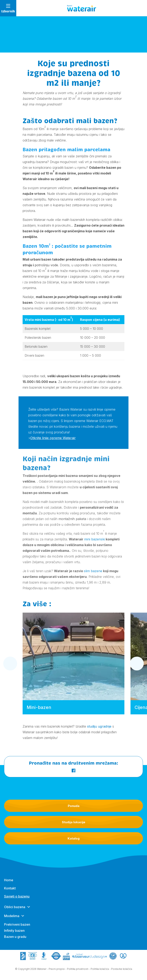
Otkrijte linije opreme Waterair (53, 439)
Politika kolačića (100, 970)
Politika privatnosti (78, 970)
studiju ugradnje (99, 726)
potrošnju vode (46, 265)
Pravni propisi (57, 970)
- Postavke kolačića (121, 970)
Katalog (74, 838)
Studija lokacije (74, 822)
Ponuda (74, 806)
